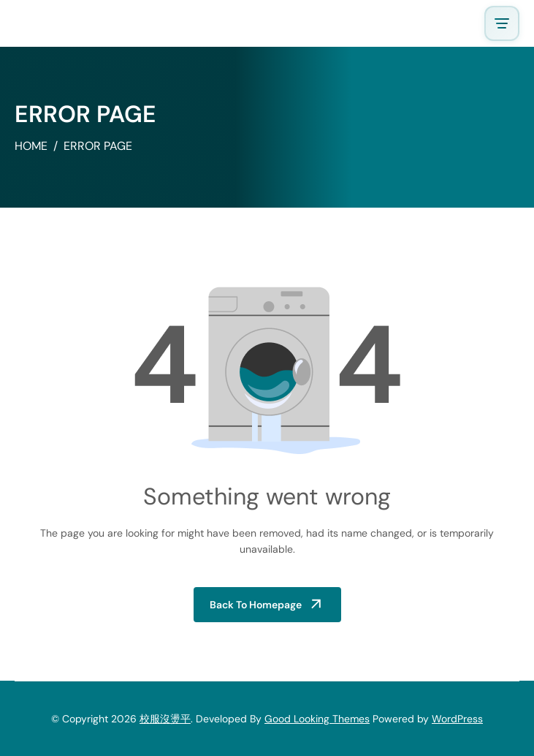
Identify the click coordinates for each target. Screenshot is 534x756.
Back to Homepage (256, 605)
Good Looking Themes (317, 719)
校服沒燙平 (165, 719)
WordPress (457, 719)
